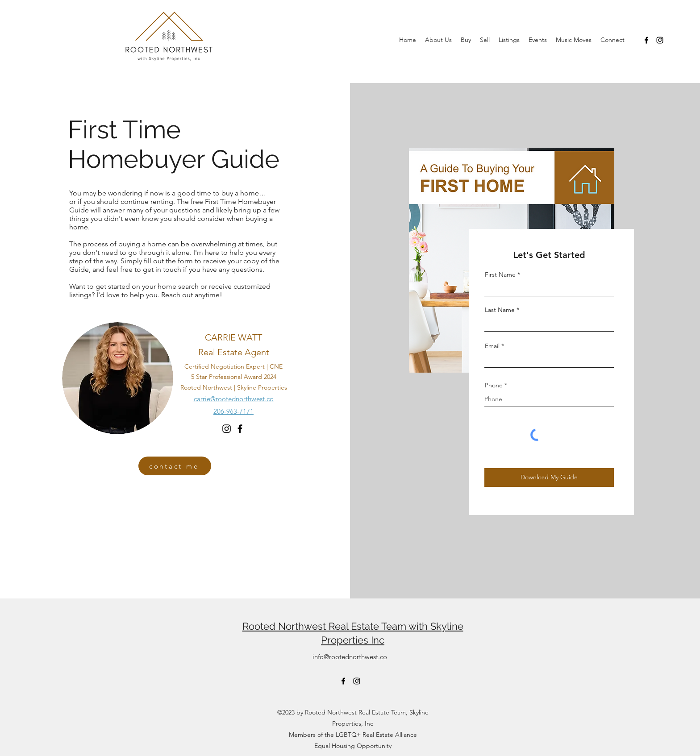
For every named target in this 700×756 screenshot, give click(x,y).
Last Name (500, 310)
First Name (500, 274)
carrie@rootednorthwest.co (234, 399)
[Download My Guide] (549, 478)
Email (492, 346)
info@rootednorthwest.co (350, 657)
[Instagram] (660, 40)
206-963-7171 (233, 411)
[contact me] (175, 466)
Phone (494, 385)
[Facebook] (646, 40)
